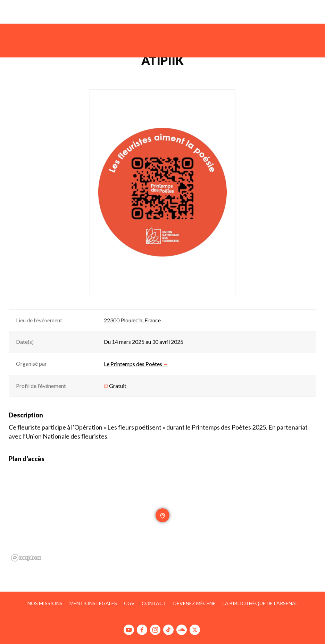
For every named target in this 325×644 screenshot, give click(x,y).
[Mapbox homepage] (26, 558)
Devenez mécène (194, 603)
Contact (154, 603)
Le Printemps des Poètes (136, 364)
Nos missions (45, 603)
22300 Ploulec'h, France (132, 320)
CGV (129, 603)
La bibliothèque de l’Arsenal (260, 603)
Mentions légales (93, 603)
